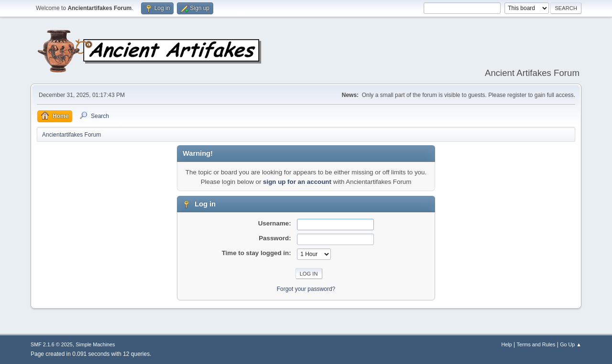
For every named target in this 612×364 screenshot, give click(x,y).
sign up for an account (297, 182)
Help (507, 344)
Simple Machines (95, 344)
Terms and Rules (536, 344)
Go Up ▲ (571, 344)
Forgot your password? (306, 289)
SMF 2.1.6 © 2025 (52, 344)
